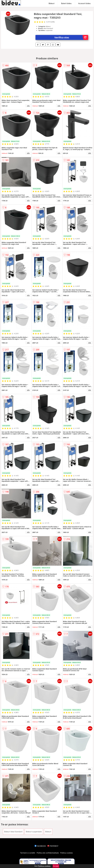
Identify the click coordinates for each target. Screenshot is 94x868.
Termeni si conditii (28, 853)
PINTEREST (53, 846)
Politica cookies (67, 853)
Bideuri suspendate (34, 832)
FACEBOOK (40, 846)
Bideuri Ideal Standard (13, 832)
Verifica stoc (71, 37)
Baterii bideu (66, 3)
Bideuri (52, 3)
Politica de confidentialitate (48, 853)
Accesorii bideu (84, 3)
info (28, 106)
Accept (56, 866)
